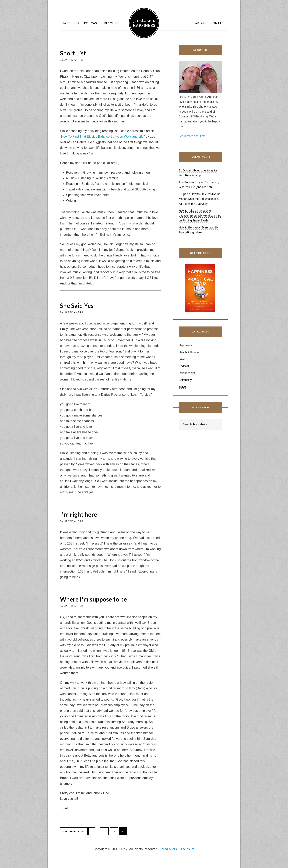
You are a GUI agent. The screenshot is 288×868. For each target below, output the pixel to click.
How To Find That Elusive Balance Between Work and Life (102, 137)
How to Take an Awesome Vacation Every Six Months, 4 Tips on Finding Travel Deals (200, 216)
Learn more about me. (193, 136)
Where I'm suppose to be (93, 599)
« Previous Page (74, 831)
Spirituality (185, 380)
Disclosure (187, 849)
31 (104, 831)
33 (123, 831)
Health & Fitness (189, 352)
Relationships (187, 373)
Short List (73, 53)
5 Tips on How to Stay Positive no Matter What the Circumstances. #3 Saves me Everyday (200, 199)
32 (114, 831)
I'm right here (78, 514)
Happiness (185, 345)
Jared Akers (144, 23)
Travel (183, 387)
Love (182, 359)
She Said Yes (77, 305)
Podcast (184, 366)
